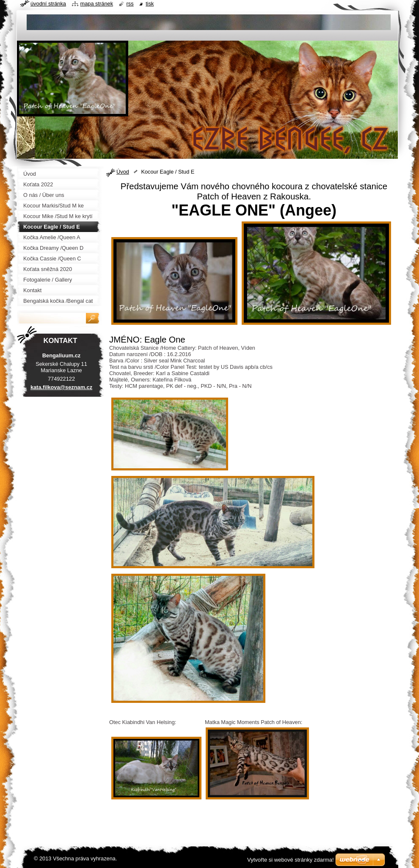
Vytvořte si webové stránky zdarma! (291, 860)
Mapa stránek (97, 4)
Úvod (123, 172)
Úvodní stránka (48, 4)
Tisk (150, 4)
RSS (130, 4)
